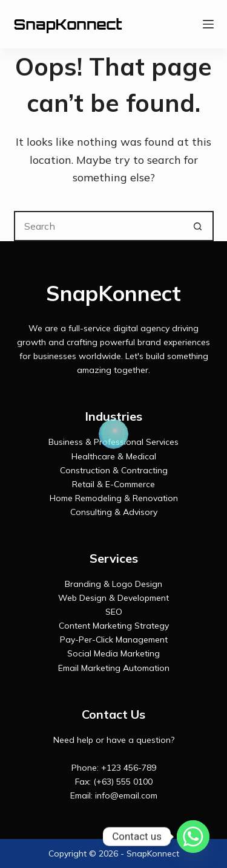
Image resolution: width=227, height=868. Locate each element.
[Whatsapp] (193, 837)
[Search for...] (99, 226)
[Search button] (199, 226)
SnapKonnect (68, 24)
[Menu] (208, 24)
